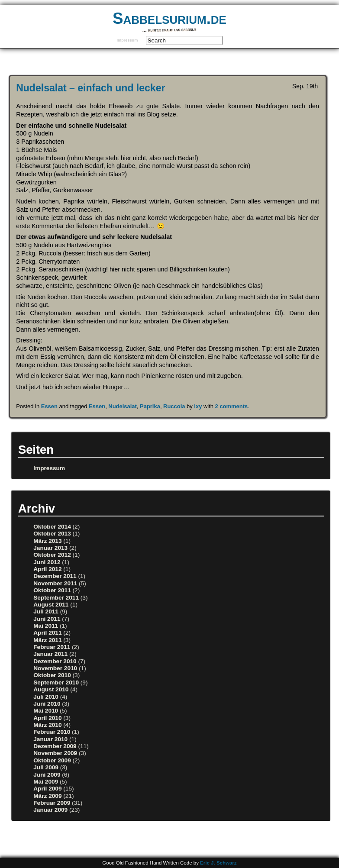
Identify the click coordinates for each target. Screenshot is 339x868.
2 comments (232, 406)
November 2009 (55, 753)
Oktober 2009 (52, 760)
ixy (198, 406)
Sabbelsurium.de (169, 18)
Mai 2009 (46, 782)
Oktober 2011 (52, 590)
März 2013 (47, 541)
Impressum (127, 40)
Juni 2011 (47, 619)
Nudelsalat (123, 406)
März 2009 (47, 796)
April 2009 (47, 789)
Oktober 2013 (52, 534)
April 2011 (47, 633)
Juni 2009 (47, 775)
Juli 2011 (46, 611)
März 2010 (47, 725)
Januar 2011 (50, 654)
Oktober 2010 (52, 675)
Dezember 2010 (55, 661)
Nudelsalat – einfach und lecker (90, 88)
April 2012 (47, 569)
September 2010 (56, 682)
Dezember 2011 (55, 576)
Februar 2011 (52, 647)
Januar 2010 (50, 739)
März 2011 (47, 640)
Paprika (150, 406)
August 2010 (51, 689)
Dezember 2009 (55, 746)
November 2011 (55, 583)
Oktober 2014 (52, 527)
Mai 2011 (46, 626)
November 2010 (55, 668)
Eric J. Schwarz (218, 863)
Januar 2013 (50, 548)
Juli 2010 (46, 697)
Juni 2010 (47, 704)
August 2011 (51, 605)
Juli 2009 (46, 767)
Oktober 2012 (52, 555)
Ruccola (174, 406)
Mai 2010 (46, 711)
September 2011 (56, 598)
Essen (49, 406)
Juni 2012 (47, 562)
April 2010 (47, 718)
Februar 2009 (52, 803)
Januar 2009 (50, 810)
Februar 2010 (52, 732)
